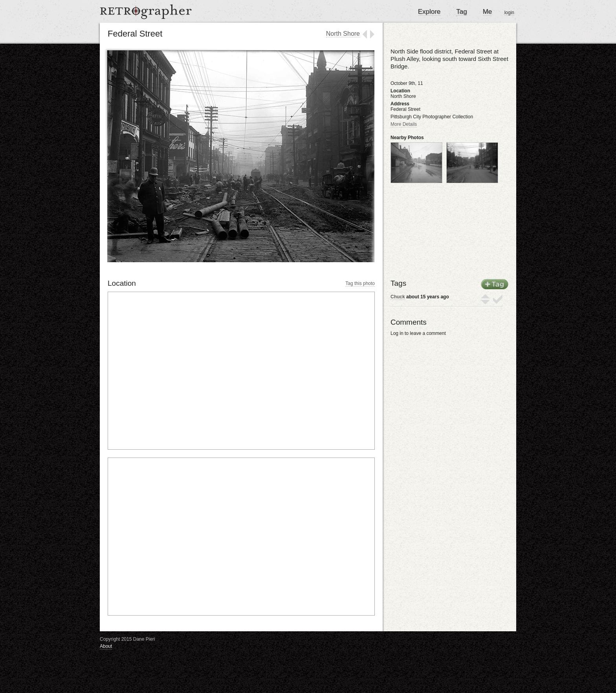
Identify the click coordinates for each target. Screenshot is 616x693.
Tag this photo (360, 283)
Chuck (398, 297)
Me (488, 12)
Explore (429, 12)
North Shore (343, 34)
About (106, 646)
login (509, 13)
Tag (461, 12)
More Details (404, 124)
